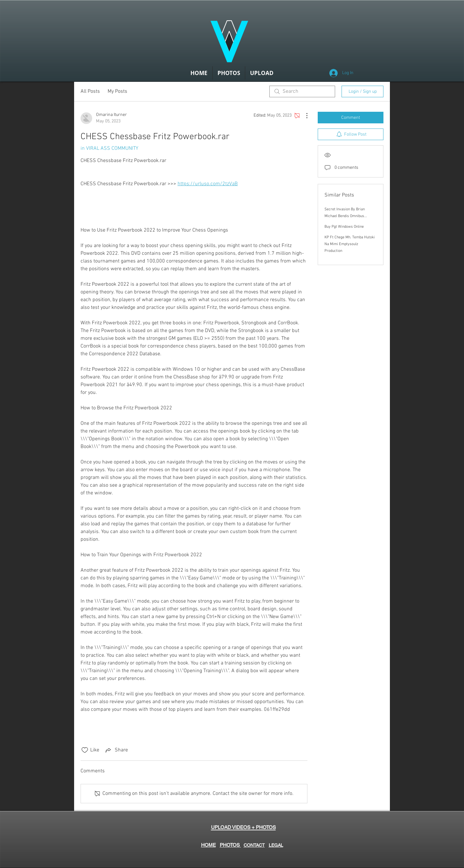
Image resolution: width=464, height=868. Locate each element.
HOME (208, 845)
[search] (302, 91)
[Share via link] (116, 750)
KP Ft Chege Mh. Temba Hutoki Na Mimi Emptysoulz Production (350, 244)
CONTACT (254, 845)
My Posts (117, 91)
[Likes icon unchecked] (85, 750)
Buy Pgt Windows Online (344, 227)
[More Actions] (304, 116)
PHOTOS (230, 845)
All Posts (90, 91)
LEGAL (276, 845)
